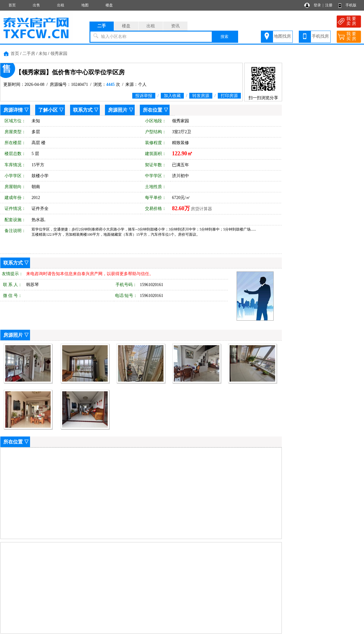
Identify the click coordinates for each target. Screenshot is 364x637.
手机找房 (320, 36)
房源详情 (13, 110)
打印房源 (229, 96)
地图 (85, 5)
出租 (61, 5)
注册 (329, 5)
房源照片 (118, 110)
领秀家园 (59, 54)
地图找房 (282, 36)
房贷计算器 (201, 209)
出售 (36, 5)
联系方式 (83, 110)
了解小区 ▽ (51, 110)
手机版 (351, 5)
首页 (12, 5)
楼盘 (109, 5)
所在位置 (153, 110)
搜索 (224, 37)
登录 (317, 5)
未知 (43, 54)
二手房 (29, 54)
